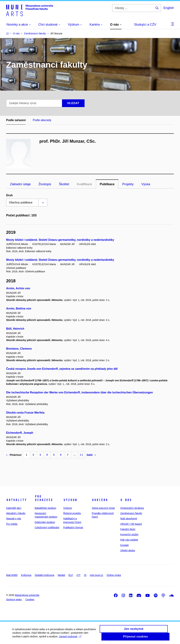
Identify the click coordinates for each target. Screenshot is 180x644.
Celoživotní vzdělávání (47, 527)
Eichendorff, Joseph (20, 433)
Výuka (146, 184)
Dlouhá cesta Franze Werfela (25, 413)
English (169, 8)
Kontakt (124, 545)
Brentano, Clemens (19, 349)
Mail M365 (12, 575)
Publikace (107, 184)
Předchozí (14, 455)
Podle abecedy (42, 120)
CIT (78, 575)
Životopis (45, 184)
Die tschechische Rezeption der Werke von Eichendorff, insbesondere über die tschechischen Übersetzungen (80, 392)
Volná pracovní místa (103, 508)
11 (81, 455)
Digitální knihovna (45, 575)
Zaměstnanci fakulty (131, 513)
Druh (9, 195)
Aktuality (16, 500)
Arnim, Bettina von (19, 309)
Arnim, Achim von (18, 288)
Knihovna (26, 575)
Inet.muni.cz (96, 575)
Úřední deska (128, 550)
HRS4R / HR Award (131, 524)
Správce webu (14, 599)
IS (85, 575)
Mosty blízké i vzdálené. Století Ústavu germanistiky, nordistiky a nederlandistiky (60, 240)
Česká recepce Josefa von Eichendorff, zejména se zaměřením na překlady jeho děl (62, 369)
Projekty (128, 184)
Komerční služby (129, 534)
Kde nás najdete (129, 540)
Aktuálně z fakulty (16, 513)
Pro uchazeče (44, 498)
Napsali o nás (14, 519)
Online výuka (114, 575)
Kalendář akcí (14, 508)
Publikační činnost (73, 527)
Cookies (30, 599)
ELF (71, 575)
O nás (126, 500)
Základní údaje (20, 184)
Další (91, 455)
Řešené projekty (72, 513)
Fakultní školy (128, 529)
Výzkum (70, 500)
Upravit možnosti (70, 638)
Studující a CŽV (145, 25)
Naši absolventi (129, 519)
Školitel (64, 184)
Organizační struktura (132, 508)
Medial (61, 575)
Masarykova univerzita (27, 595)
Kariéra (100, 500)
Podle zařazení (16, 120)
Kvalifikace (84, 184)
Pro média (12, 524)
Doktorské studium (45, 522)
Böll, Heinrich (15, 329)
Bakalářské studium (45, 508)
